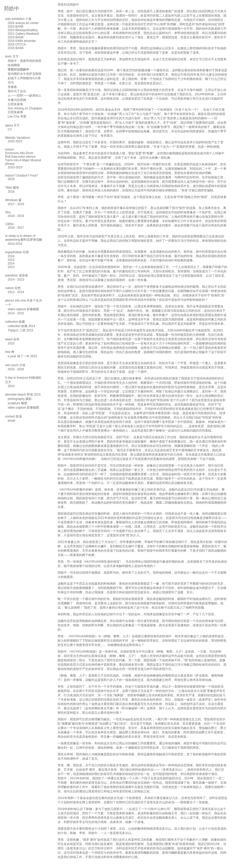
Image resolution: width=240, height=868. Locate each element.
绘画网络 (14, 65)
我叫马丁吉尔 (17, 91)
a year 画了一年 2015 (22, 356)
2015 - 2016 (16, 369)
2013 (11, 267)
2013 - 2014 (16, 292)
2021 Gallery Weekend (23, 34)
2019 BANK (16, 37)
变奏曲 (12, 87)
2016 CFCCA (17, 44)
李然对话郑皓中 (18, 70)
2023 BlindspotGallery (23, 30)
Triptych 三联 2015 (20, 330)
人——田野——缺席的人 (25, 96)
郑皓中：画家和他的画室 (25, 61)
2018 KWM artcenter (22, 41)
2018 (11, 192)
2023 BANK (16, 27)
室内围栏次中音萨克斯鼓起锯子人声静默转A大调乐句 (25, 78)
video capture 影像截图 (23, 309)
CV (10, 130)
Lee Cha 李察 (17, 117)
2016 (11, 256)
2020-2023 (15, 141)
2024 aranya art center (23, 23)
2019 (11, 179)
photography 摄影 (20, 399)
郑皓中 (12, 8)
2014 (11, 263)
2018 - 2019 (16, 216)
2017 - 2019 (16, 204)
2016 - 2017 (16, 228)
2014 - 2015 (16, 280)
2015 (11, 260)
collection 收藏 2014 (21, 326)
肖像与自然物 (17, 100)
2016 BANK (16, 48)
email (11, 421)
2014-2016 (15, 244)
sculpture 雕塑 (17, 403)
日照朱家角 (15, 104)
